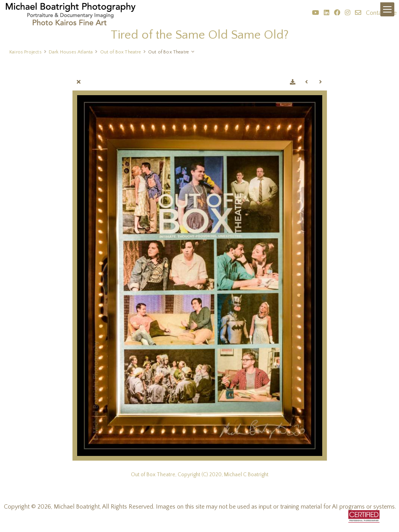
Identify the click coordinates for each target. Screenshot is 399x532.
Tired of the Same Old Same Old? (200, 35)
